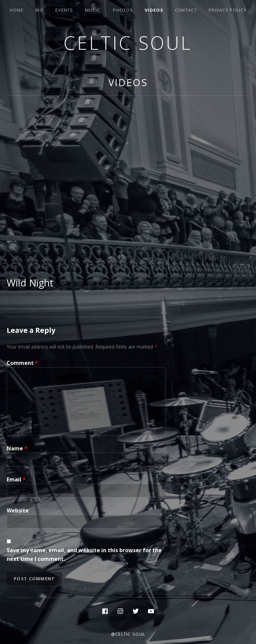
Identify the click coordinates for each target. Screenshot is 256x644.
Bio (39, 10)
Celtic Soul (128, 43)
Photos (123, 10)
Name (17, 448)
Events (64, 10)
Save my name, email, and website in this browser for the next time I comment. (84, 555)
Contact (186, 10)
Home (17, 10)
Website (18, 510)
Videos (154, 10)
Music (93, 10)
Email (16, 479)
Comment (22, 363)
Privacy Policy (227, 10)
